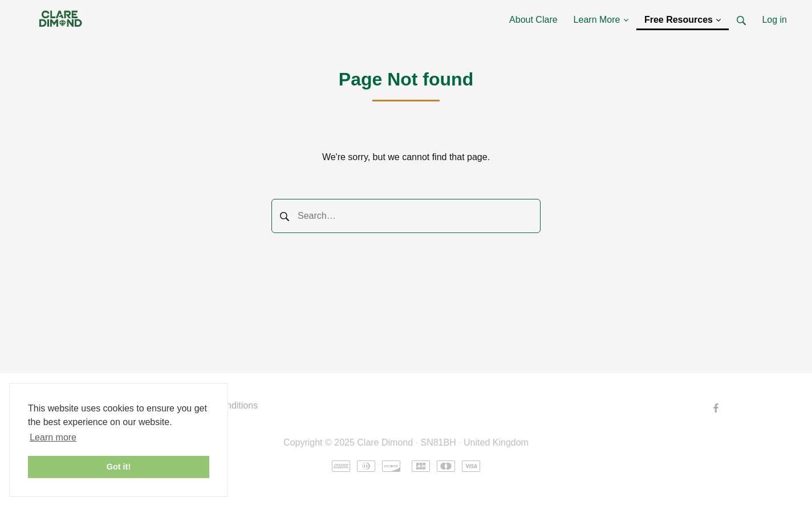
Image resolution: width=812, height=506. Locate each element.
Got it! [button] (119, 467)
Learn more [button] (53, 437)
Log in (774, 20)
